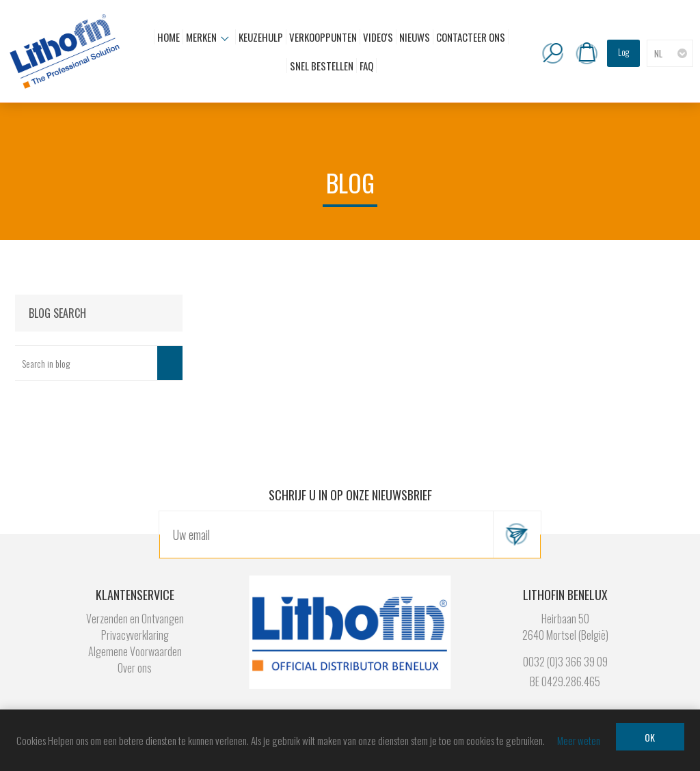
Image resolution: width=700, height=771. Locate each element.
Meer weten (579, 740)
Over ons (135, 668)
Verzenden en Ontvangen (135, 619)
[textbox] (86, 363)
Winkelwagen (587, 53)
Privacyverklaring (135, 635)
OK (650, 737)
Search (170, 363)
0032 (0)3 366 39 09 (565, 662)
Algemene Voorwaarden (135, 651)
